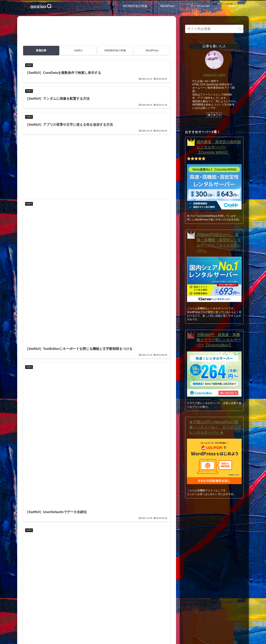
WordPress (152, 50)
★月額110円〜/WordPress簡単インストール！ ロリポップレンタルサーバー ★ (215, 427)
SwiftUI (78, 50)
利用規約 (105, 601)
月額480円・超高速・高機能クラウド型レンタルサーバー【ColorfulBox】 (219, 340)
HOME (103, 582)
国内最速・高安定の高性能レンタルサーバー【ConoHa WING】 (219, 147)
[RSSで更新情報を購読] (219, 115)
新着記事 (41, 50)
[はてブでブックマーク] (43, 500)
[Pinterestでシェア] (60, 500)
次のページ (97, 399)
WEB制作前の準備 (115, 50)
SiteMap (104, 611)
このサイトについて (113, 592)
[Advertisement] (97, 31)
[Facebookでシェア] (34, 500)
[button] (68, 500)
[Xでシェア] (26, 500)
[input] (214, 29)
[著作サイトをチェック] (209, 115)
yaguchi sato (214, 75)
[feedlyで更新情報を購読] (214, 115)
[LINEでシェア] (51, 500)
